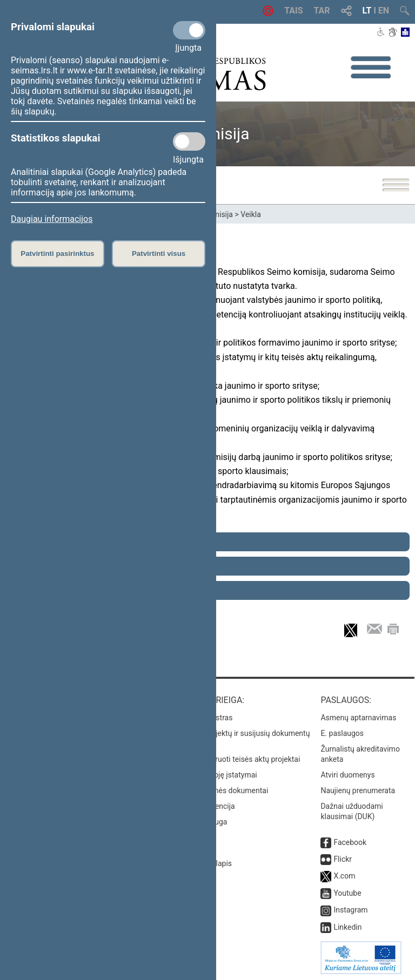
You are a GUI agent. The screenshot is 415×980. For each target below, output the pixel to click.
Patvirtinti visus (159, 254)
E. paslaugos (342, 733)
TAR (322, 11)
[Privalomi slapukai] (189, 30)
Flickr (343, 859)
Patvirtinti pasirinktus (57, 254)
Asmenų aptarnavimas (358, 718)
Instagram (350, 910)
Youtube (347, 893)
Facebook (350, 842)
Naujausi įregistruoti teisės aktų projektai (232, 759)
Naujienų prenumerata (358, 790)
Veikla (251, 214)
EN (384, 11)
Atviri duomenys (347, 775)
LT (367, 11)
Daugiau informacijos (52, 219)
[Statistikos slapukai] (189, 141)
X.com (344, 876)
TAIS (293, 11)
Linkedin (347, 927)
